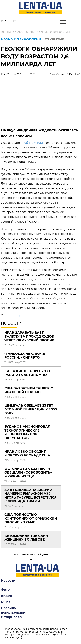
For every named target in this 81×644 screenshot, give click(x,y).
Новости (8, 581)
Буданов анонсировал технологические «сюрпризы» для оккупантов (27, 432)
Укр (4, 21)
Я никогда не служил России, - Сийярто (25, 356)
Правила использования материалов (14, 613)
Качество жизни (27, 32)
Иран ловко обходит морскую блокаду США (27, 453)
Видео (6, 596)
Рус (16, 21)
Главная (7, 32)
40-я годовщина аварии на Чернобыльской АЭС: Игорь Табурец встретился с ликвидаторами (31, 496)
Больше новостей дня (31, 554)
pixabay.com (18, 315)
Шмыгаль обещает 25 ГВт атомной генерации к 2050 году (31, 409)
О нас (6, 602)
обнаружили (34, 143)
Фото (5, 590)
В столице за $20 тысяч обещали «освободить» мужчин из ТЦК (28, 473)
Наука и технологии (55, 32)
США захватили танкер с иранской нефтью (29, 390)
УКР (70, 74)
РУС (77, 74)
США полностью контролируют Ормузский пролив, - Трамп (31, 518)
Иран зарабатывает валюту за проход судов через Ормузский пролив (29, 336)
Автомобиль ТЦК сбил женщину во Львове (26, 538)
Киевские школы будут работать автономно (27, 373)
